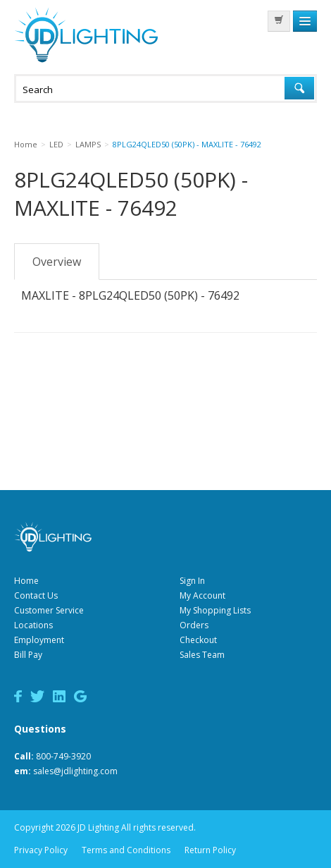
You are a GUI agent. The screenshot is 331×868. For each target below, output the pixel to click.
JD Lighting (86, 35)
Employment (39, 640)
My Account (202, 595)
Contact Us (36, 595)
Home (26, 581)
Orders (194, 625)
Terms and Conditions (126, 850)
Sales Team (202, 655)
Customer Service (49, 610)
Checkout (198, 640)
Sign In (192, 581)
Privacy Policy (41, 850)
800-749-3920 (63, 756)
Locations (33, 625)
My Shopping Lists (215, 610)
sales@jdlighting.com (75, 771)
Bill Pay (28, 655)
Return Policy (210, 850)
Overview (57, 262)
